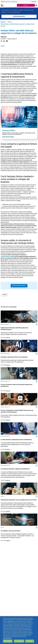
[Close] (36, 621)
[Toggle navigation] (36, 5)
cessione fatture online (7, 256)
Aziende (3, 46)
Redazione (4, 37)
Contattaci (26, 5)
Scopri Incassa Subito (8, 137)
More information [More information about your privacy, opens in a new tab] (7, 641)
